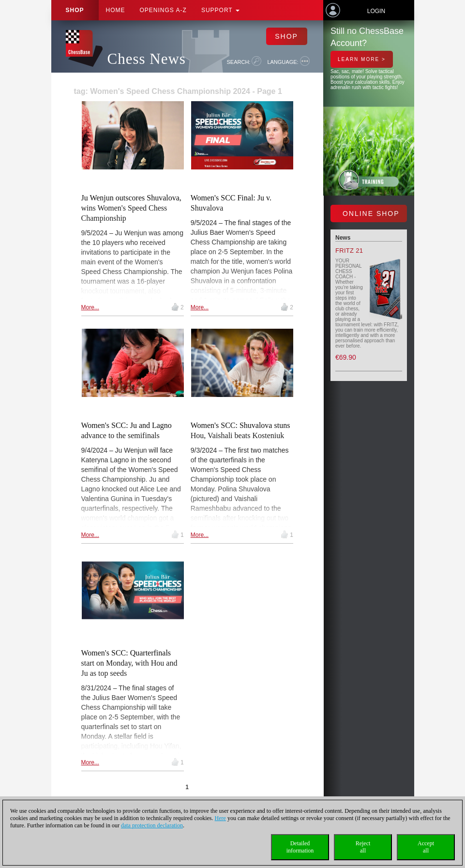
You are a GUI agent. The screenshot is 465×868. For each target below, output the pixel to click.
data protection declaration (152, 825)
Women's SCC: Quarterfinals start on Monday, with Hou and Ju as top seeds (129, 663)
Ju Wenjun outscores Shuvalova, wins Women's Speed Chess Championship (131, 208)
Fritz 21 (349, 251)
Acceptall (426, 847)
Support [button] (220, 10)
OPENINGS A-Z (163, 10)
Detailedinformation (300, 847)
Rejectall (363, 847)
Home (116, 10)
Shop (75, 10)
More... (90, 307)
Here (220, 818)
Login (376, 11)
